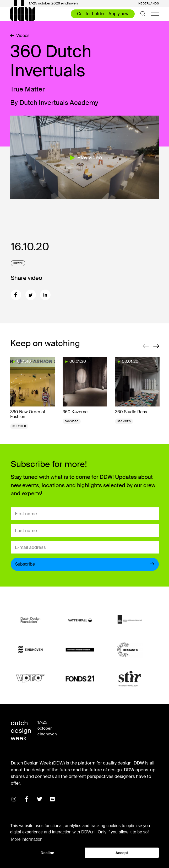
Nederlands (149, 4)
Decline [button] (47, 853)
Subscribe (85, 564)
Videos (20, 36)
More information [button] (27, 839)
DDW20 (18, 263)
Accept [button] (122, 853)
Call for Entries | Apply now (103, 14)
